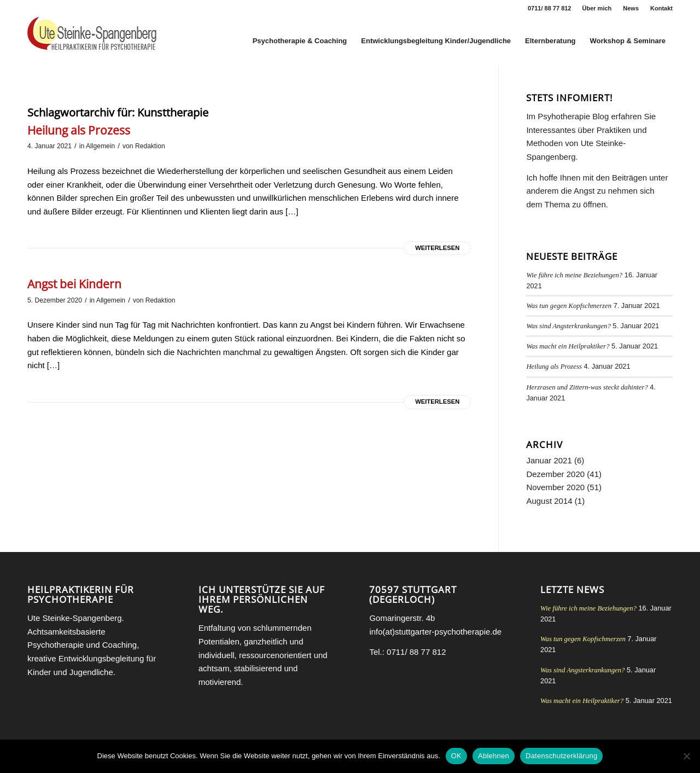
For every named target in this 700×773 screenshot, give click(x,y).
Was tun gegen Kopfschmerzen (569, 306)
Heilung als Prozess (79, 130)
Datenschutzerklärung (561, 756)
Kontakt (661, 8)
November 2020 (555, 487)
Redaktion (150, 146)
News (631, 8)
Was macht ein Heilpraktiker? (568, 346)
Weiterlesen (437, 248)
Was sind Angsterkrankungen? (568, 326)
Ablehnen (494, 756)
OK (456, 756)
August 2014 (549, 501)
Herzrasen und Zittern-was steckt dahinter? (587, 387)
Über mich (597, 8)
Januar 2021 (549, 460)
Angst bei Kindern (74, 284)
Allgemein (100, 146)
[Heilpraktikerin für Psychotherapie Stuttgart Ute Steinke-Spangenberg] (92, 41)
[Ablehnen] (686, 756)
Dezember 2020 (555, 474)
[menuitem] (597, 8)
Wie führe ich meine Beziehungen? (574, 275)
